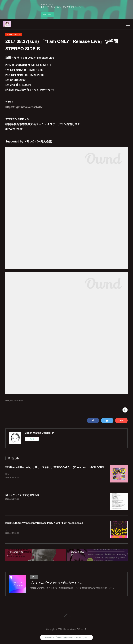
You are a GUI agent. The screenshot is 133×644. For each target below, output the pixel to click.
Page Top (66, 616)
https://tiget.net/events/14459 (24, 107)
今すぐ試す (47, 14)
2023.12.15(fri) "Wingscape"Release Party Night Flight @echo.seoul (44, 523)
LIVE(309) (9, 401)
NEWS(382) (19, 401)
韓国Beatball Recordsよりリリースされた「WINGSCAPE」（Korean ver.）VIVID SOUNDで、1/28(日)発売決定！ (68, 467)
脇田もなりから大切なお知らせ (22, 495)
